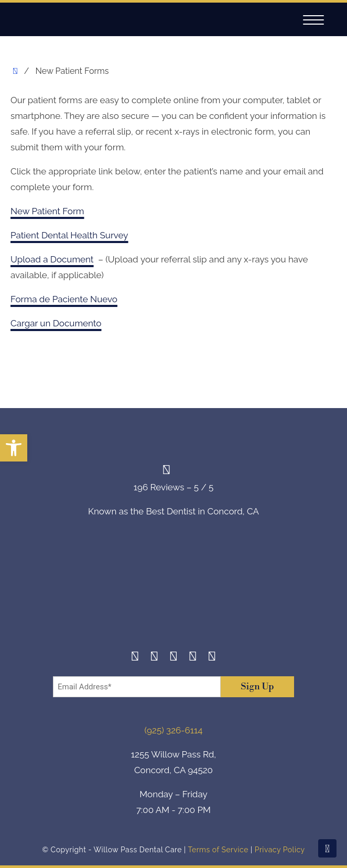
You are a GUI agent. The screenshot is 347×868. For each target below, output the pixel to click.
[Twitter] (174, 658)
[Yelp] (193, 658)
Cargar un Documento (56, 323)
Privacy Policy (280, 850)
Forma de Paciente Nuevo (64, 299)
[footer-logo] (173, 592)
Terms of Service (218, 850)
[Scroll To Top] (327, 848)
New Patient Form (47, 211)
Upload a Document (52, 259)
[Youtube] (212, 658)
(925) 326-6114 (174, 730)
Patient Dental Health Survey (69, 235)
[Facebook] (135, 658)
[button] (14, 448)
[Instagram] (154, 658)
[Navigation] (313, 20)
